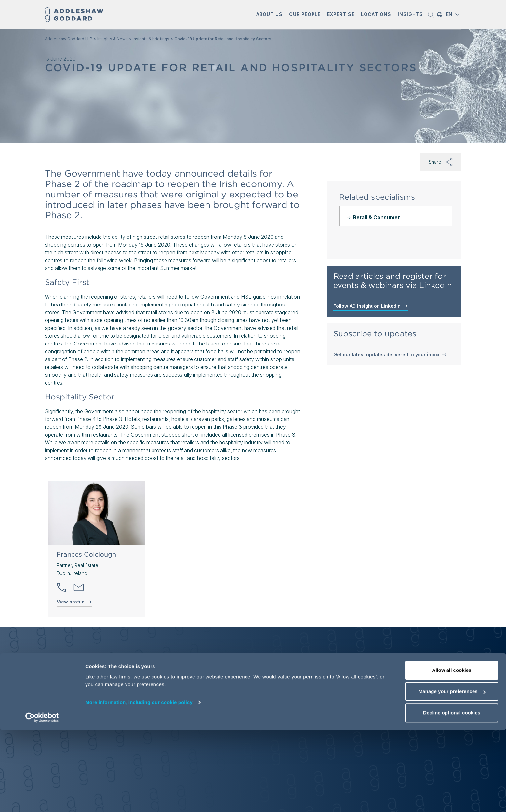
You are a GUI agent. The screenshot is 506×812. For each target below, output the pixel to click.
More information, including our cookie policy (139, 784)
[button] (269, 15)
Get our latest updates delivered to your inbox (390, 355)
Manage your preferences (452, 773)
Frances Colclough (86, 554)
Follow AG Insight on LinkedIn (371, 306)
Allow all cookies (452, 752)
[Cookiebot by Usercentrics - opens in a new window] (42, 799)
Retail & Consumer (377, 217)
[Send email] (79, 588)
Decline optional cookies (452, 795)
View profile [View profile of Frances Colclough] (74, 602)
